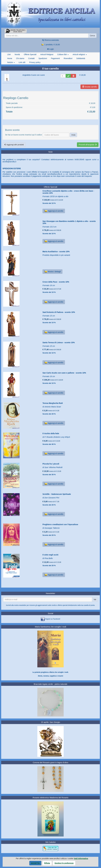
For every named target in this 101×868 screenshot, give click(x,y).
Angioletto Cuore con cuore (34, 75)
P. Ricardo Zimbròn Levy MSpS (57, 437)
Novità (17, 54)
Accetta (35, 863)
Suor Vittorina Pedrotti (53, 467)
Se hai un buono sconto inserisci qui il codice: (24, 135)
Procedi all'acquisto (88, 145)
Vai (95, 599)
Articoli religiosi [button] (80, 54)
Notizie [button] (11, 62)
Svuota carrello (89, 87)
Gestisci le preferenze (64, 863)
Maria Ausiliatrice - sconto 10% (56, 252)
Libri (9, 54)
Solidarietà (81, 58)
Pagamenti (55, 58)
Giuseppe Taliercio (52, 528)
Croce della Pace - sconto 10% (56, 282)
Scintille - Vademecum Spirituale (57, 494)
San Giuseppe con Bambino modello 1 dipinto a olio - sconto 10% (69, 222)
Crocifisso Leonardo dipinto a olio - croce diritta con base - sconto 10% (68, 192)
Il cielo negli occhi (50, 555)
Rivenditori (68, 58)
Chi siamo (20, 58)
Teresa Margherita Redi (53, 403)
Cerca (92, 36)
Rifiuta (47, 863)
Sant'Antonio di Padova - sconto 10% (59, 312)
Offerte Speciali (30, 54)
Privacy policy (35, 62)
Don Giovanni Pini (52, 498)
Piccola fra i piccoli (51, 464)
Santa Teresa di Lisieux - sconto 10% (59, 343)
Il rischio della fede (51, 433)
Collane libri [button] (63, 54)
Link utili (22, 62)
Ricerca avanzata (50, 40)
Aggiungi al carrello (54, 211)
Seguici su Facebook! (53, 619)
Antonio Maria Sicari (53, 407)
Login (50, 49)
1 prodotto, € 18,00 (50, 45)
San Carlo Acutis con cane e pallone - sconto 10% (64, 373)
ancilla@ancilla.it (9, 162)
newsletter (23, 605)
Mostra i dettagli (52, 272)
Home (10, 58)
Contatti (31, 58)
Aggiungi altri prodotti (14, 145)
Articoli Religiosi (47, 54)
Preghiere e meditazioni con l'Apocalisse (60, 524)
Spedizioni (43, 58)
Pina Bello (49, 558)
